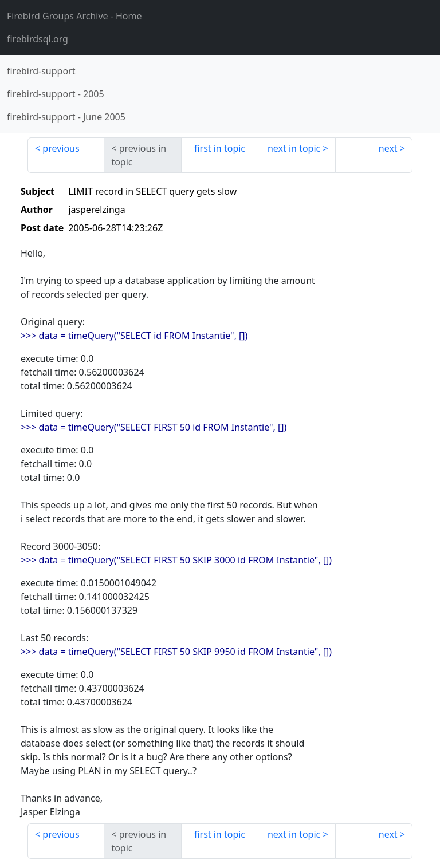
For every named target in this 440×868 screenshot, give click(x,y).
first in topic (220, 148)
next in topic (294, 148)
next (388, 148)
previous (61, 148)
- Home (74, 16)
